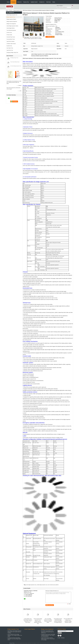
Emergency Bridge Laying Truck (12, 52)
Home (8, 2)
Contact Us (42, 2)
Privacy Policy (12, 643)
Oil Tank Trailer (9, 35)
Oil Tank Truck (9, 33)
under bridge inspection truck (31, 585)
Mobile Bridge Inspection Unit (12, 15)
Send (60, 633)
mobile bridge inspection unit (42, 585)
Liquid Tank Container (11, 41)
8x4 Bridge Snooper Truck (14, 58)
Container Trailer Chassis (11, 44)
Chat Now (48, 2)
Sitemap (63, 638)
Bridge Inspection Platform (11, 19)
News (54, 2)
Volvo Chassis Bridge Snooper (15, 62)
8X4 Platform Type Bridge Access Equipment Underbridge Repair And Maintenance (48, 632)
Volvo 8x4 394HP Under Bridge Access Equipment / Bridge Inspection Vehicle (68, 621)
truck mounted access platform (53, 585)
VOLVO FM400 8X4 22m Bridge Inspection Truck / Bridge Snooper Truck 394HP (15, 635)
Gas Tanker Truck (10, 48)
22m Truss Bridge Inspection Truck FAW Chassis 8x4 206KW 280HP (48, 621)
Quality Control (34, 2)
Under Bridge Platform (11, 28)
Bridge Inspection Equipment (12, 22)
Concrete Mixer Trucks (11, 39)
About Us (19, 2)
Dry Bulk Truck (9, 46)
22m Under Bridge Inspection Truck (16, 66)
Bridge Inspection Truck (18, 10)
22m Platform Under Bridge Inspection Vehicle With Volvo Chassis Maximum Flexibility (14, 632)
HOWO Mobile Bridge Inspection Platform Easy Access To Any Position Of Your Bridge (48, 639)
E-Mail (59, 638)
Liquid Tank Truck (10, 50)
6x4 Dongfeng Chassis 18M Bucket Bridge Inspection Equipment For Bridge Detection (58, 621)
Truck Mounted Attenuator (11, 30)
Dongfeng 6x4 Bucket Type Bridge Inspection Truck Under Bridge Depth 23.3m (14, 639)
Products (13, 2)
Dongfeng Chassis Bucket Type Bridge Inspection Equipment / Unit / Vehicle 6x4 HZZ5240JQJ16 (48, 635)
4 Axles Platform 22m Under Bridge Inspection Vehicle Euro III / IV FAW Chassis (28, 621)
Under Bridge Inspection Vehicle (12, 26)
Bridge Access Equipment (11, 24)
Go (72, 7)
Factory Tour (26, 2)
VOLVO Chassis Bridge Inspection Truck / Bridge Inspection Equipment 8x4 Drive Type (38, 621)
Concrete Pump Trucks (11, 37)
